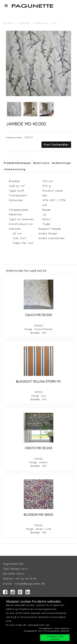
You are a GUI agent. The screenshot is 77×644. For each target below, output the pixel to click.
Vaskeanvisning (15, 169)
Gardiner (8, 23)
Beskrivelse (41, 163)
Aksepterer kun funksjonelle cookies (46, 631)
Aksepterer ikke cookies (54, 628)
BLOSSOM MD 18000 (38, 515)
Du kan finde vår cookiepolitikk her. (28, 625)
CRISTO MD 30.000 (39, 448)
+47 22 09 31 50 (26, 579)
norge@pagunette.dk (30, 584)
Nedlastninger (62, 163)
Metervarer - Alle (46, 23)
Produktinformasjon (17, 163)
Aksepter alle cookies (55, 638)
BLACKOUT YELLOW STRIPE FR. (39, 381)
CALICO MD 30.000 (39, 315)
